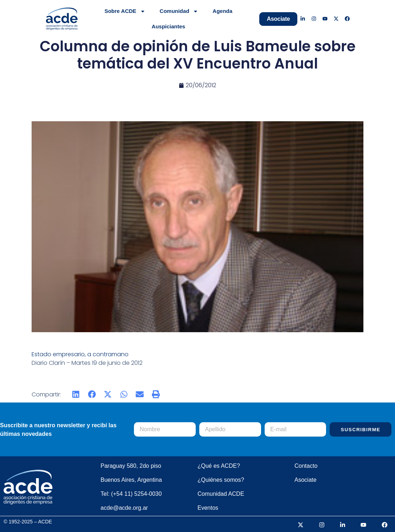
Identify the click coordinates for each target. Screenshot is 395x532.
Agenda (222, 11)
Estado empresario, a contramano (81, 354)
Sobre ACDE (125, 11)
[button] (76, 394)
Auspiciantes (168, 26)
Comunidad (179, 11)
